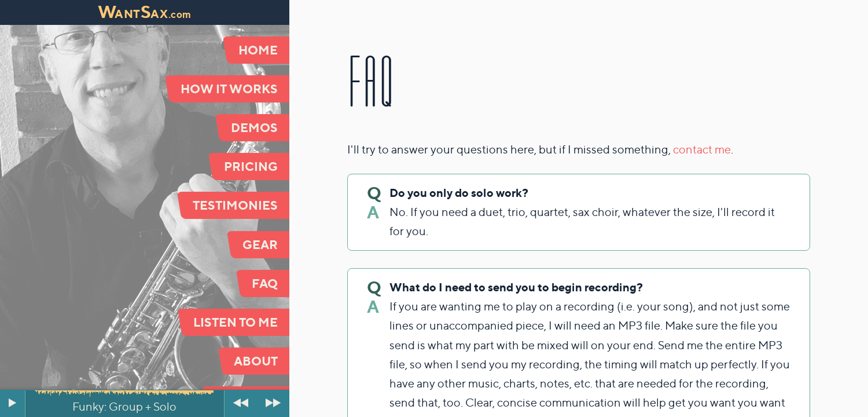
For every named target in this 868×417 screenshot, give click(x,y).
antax (145, 14)
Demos (254, 127)
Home (258, 50)
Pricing (251, 166)
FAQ (265, 283)
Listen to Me (236, 322)
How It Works (229, 89)
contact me (702, 149)
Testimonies (235, 205)
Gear (260, 244)
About (256, 361)
